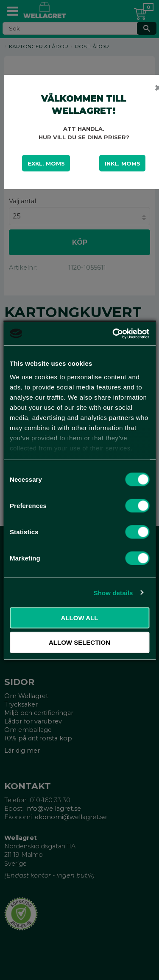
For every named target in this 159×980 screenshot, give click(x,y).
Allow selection (79, 642)
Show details (113, 592)
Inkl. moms (123, 163)
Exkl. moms (46, 163)
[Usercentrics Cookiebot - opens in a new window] (113, 334)
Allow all (80, 618)
